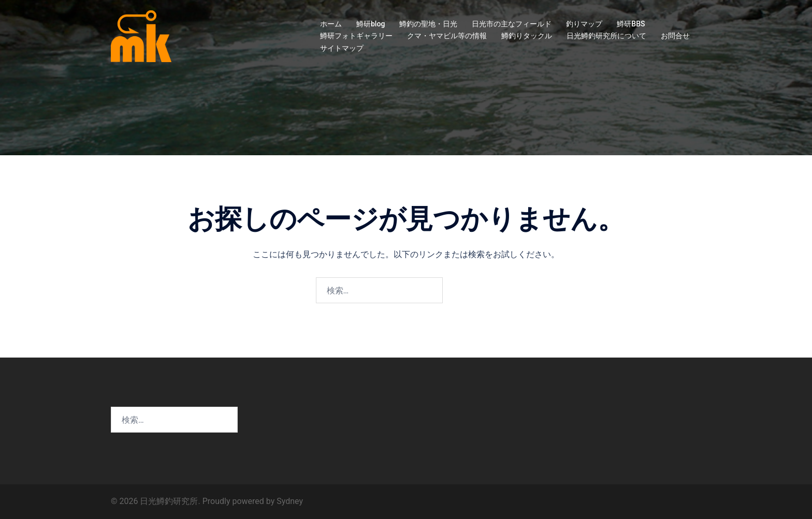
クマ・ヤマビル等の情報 (447, 36)
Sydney (290, 501)
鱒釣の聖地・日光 (428, 24)
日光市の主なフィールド (512, 24)
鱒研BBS (631, 24)
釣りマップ (584, 24)
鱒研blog (371, 24)
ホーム (331, 24)
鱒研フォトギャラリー (356, 36)
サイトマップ (342, 48)
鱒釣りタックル (527, 36)
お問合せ (675, 36)
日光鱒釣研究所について (606, 36)
